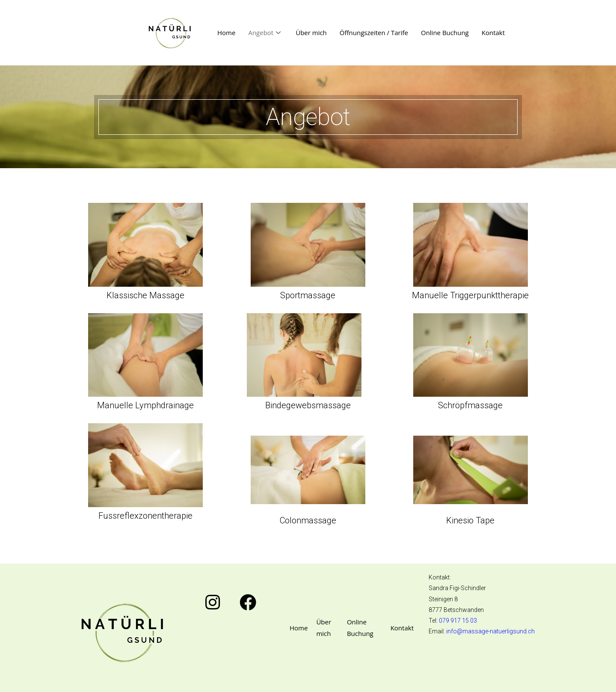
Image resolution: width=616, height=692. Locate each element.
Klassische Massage (145, 295)
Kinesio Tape (470, 520)
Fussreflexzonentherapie (145, 516)
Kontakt (493, 33)
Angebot (265, 33)
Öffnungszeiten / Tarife (374, 33)
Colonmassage (308, 520)
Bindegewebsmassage (308, 405)
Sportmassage (308, 295)
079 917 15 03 (458, 621)
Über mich (311, 33)
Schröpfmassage (470, 405)
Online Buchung (445, 33)
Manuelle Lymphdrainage (145, 405)
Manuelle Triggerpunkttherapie (470, 295)
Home (226, 33)
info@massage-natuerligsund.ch (490, 631)
